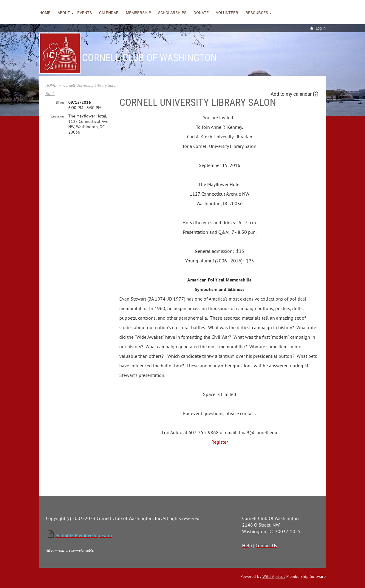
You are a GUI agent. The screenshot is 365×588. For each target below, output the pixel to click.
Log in (321, 28)
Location (58, 116)
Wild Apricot (274, 576)
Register (220, 442)
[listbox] (295, 94)
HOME (51, 85)
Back (50, 93)
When (60, 102)
